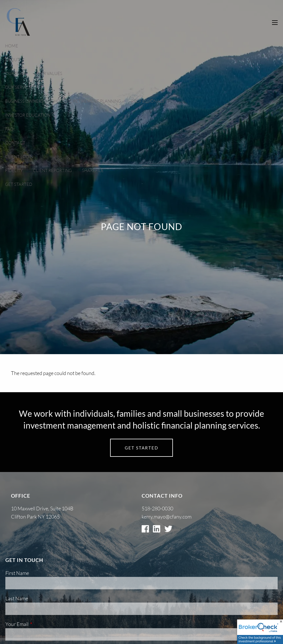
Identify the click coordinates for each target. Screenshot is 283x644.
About (12, 60)
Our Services (20, 87)
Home (12, 46)
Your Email (39, 624)
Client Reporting (52, 170)
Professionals (148, 101)
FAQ (9, 129)
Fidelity (14, 170)
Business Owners (24, 101)
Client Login (19, 157)
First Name (17, 573)
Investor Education (28, 115)
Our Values (50, 73)
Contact (15, 143)
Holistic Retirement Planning (87, 101)
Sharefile (93, 170)
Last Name (17, 598)
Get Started (19, 184)
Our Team (16, 73)
